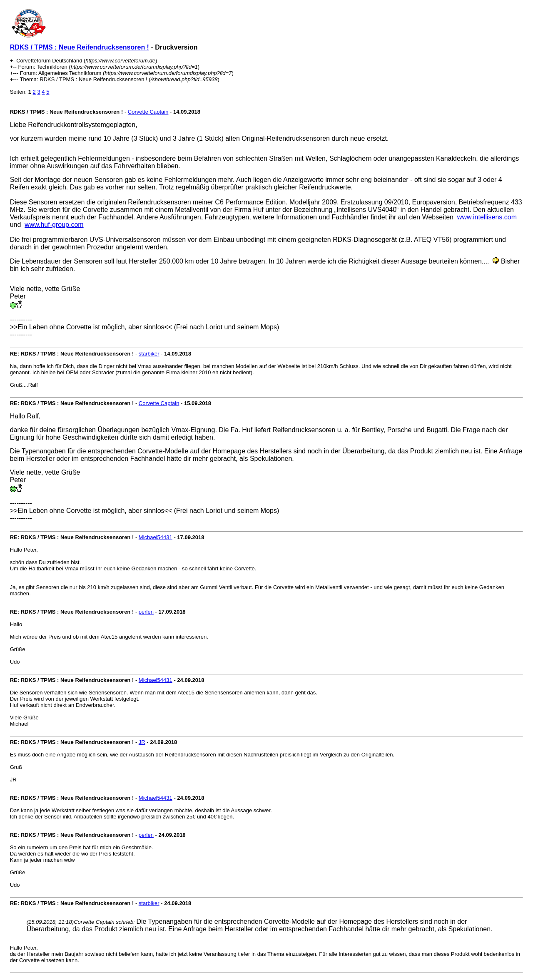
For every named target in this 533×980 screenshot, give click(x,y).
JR (142, 742)
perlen (146, 612)
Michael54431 (156, 537)
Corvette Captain (148, 112)
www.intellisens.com (487, 217)
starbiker (149, 354)
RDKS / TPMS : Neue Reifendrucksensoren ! (80, 47)
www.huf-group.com (54, 225)
